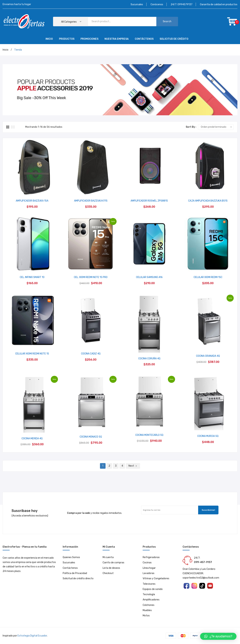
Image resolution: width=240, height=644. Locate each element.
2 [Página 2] (109, 466)
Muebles (147, 610)
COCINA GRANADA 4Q (208, 356)
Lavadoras (149, 573)
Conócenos (157, 4)
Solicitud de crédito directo (78, 578)
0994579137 (185, 4)
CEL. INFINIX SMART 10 (32, 277)
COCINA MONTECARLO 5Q (149, 435)
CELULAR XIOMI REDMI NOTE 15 (32, 354)
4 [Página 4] (122, 466)
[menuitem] (49, 39)
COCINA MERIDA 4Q (32, 439)
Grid (8, 127)
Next (131, 466)
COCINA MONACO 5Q (91, 437)
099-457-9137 (203, 562)
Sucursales (137, 4)
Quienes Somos (71, 557)
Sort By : (191, 127)
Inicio (6, 50)
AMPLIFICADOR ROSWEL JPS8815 (149, 201)
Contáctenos (70, 568)
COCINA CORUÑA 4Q (149, 359)
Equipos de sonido (153, 589)
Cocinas (147, 563)
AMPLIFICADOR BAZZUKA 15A (32, 201)
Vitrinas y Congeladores (156, 578)
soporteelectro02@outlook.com (201, 578)
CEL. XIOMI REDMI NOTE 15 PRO (91, 277)
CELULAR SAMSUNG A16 (149, 277)
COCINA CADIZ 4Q (91, 354)
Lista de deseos (111, 568)
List (13, 127)
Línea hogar (149, 568)
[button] (218, 636)
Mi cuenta (108, 557)
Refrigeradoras (151, 557)
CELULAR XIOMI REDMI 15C (208, 277)
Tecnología (149, 594)
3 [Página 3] (116, 466)
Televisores (149, 584)
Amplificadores (151, 600)
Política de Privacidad (75, 573)
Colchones (149, 605)
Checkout (108, 573)
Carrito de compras (113, 563)
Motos (146, 616)
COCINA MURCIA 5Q (208, 436)
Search (167, 21)
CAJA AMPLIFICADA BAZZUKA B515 (208, 201)
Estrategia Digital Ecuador (32, 636)
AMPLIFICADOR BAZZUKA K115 (91, 201)
